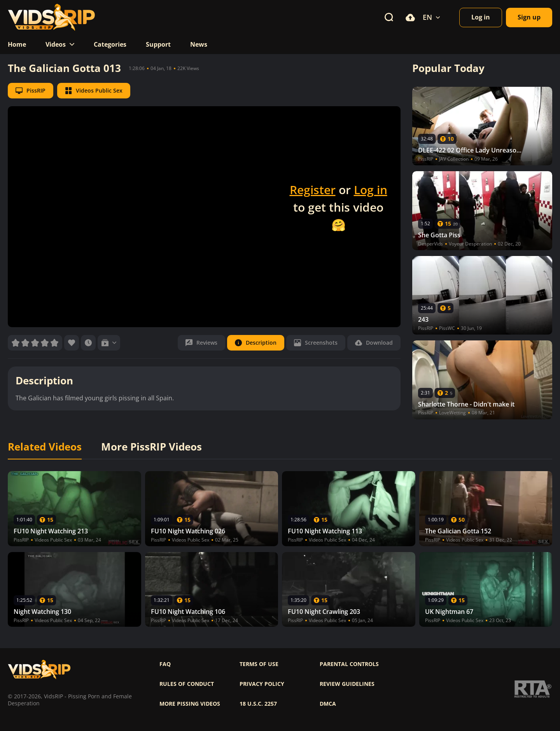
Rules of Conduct (187, 684)
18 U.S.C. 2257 (258, 704)
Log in (371, 190)
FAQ (165, 664)
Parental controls (349, 664)
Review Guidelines (347, 684)
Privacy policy (262, 684)
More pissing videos (190, 704)
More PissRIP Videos (151, 447)
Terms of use (259, 664)
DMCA (328, 704)
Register (313, 190)
